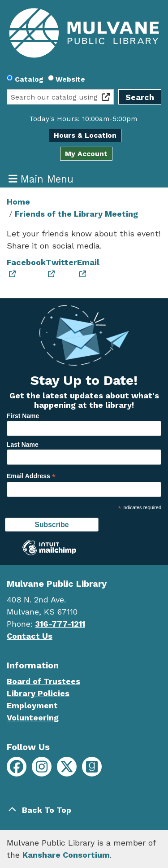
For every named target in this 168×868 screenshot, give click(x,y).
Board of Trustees (43, 681)
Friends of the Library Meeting (76, 214)
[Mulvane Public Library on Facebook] (17, 767)
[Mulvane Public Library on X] (67, 767)
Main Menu (41, 179)
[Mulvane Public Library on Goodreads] (92, 767)
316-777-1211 (60, 624)
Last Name (23, 445)
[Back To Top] (84, 810)
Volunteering (33, 718)
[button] (83, 119)
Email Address (31, 476)
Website (70, 79)
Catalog (29, 79)
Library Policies (38, 693)
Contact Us (30, 636)
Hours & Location (85, 135)
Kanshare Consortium (66, 855)
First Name (23, 416)
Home (18, 202)
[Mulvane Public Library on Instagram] (42, 767)
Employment (32, 705)
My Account (86, 154)
